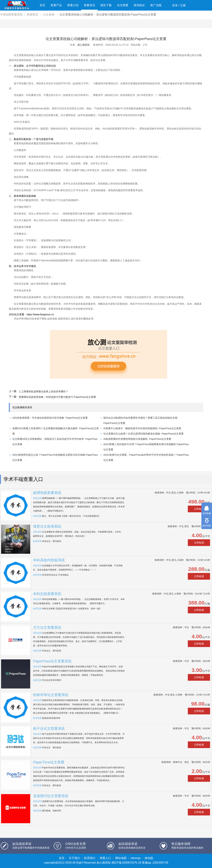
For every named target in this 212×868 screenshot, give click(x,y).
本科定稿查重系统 (47, 594)
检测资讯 (33, 15)
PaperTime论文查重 (49, 762)
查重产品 (56, 5)
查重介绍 (73, 5)
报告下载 (106, 5)
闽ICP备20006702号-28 (126, 863)
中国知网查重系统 (11, 15)
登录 (175, 5)
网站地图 (121, 858)
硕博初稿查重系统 (47, 493)
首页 (42, 5)
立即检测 (199, 509)
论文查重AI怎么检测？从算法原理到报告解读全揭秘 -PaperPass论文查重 (143, 434)
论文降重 (123, 5)
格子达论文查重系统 (49, 729)
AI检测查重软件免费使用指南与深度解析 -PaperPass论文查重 (137, 439)
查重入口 (105, 858)
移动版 (149, 858)
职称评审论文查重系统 (51, 695)
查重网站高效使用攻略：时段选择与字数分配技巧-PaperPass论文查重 (57, 397)
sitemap (136, 858)
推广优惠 (156, 5)
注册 (183, 5)
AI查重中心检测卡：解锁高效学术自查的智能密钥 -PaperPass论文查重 (142, 428)
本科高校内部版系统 (49, 560)
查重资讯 (89, 5)
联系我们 (90, 858)
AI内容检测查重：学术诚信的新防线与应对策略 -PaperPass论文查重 (50, 418)
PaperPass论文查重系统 (52, 661)
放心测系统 (84, 45)
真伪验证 (139, 5)
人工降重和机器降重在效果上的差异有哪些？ (43, 391)
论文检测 (49, 15)
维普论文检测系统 (47, 526)
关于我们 (74, 858)
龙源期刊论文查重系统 (51, 796)
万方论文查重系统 (47, 627)
